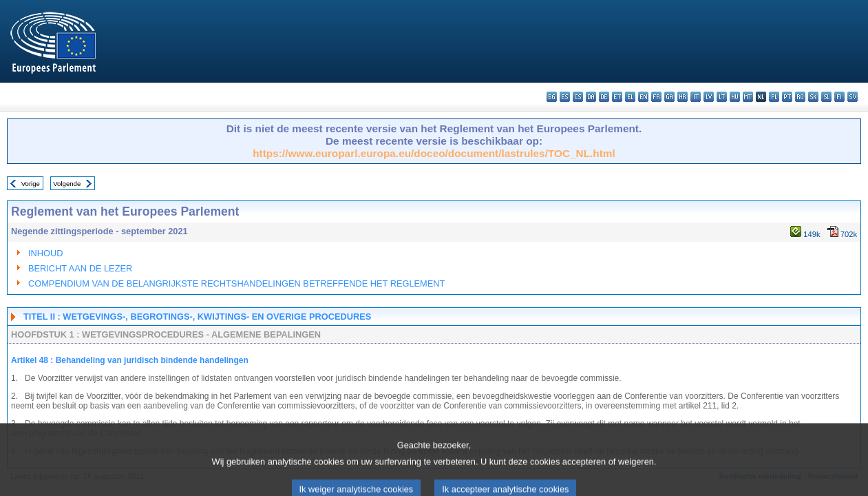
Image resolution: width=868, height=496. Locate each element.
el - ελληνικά (630, 97)
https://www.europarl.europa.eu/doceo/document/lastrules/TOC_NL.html (434, 153)
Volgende (67, 184)
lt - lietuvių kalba (722, 97)
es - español (565, 97)
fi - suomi (839, 97)
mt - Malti (748, 97)
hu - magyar (735, 97)
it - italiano (696, 97)
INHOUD (45, 253)
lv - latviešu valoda (709, 97)
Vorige (31, 184)
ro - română (800, 97)
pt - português (787, 97)
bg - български (552, 97)
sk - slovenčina (813, 97)
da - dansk (591, 97)
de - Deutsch (604, 97)
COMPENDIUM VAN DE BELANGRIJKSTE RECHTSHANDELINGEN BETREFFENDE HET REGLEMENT (236, 283)
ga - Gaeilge (669, 97)
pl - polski (774, 97)
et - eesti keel (617, 97)
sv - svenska (853, 97)
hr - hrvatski (682, 97)
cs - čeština (578, 97)
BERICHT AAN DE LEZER (80, 268)
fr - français (656, 97)
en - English (643, 97)
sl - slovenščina (826, 97)
